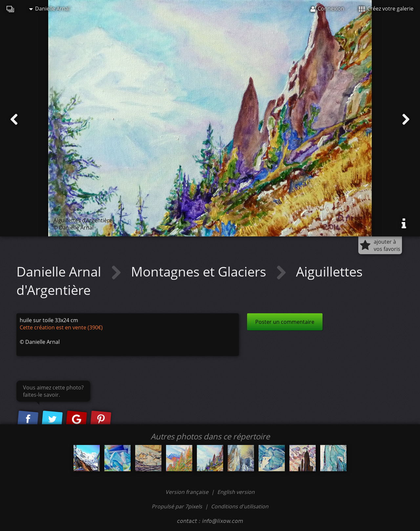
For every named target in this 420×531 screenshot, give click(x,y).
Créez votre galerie (386, 9)
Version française (188, 492)
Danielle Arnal (49, 9)
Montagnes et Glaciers (200, 271)
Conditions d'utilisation (240, 506)
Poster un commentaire (285, 322)
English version (236, 492)
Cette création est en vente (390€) (61, 327)
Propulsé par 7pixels (177, 506)
